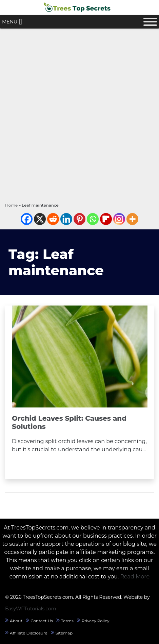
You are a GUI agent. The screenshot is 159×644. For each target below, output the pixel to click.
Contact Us (42, 621)
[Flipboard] (106, 219)
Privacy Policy (96, 621)
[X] (40, 219)
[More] (132, 219)
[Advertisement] (79, 115)
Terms (67, 621)
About (16, 621)
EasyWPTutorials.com (31, 609)
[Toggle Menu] (150, 22)
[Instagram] (119, 219)
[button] (10, 22)
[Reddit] (53, 219)
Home (11, 205)
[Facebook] (27, 219)
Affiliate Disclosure (29, 633)
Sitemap (64, 633)
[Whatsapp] (93, 219)
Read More (135, 577)
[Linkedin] (66, 219)
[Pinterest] (79, 219)
